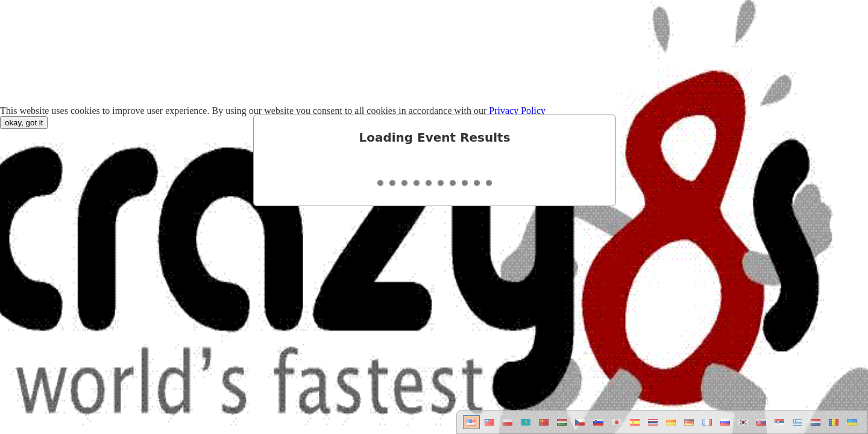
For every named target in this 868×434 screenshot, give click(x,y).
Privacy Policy (517, 111)
